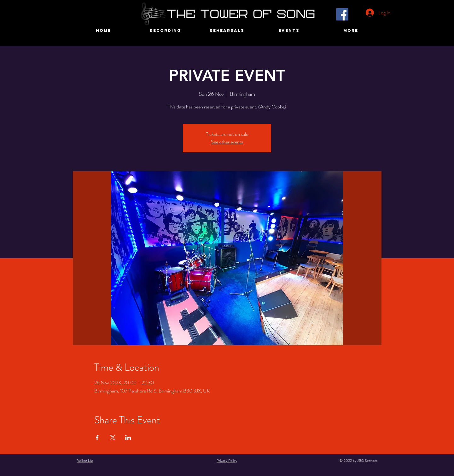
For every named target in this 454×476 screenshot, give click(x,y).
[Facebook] (342, 14)
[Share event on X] (113, 438)
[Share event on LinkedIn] (128, 438)
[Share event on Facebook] (97, 438)
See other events (227, 142)
